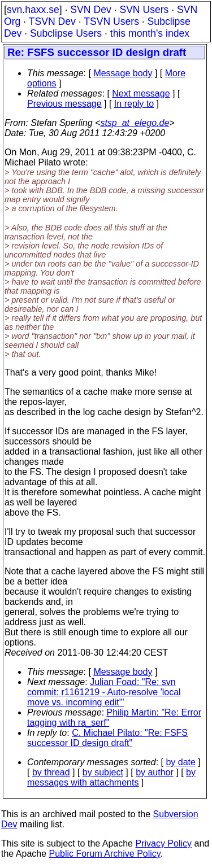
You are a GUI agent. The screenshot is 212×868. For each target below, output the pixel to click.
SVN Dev (90, 10)
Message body (123, 73)
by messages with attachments (111, 777)
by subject (103, 772)
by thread (51, 772)
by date (180, 762)
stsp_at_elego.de (135, 123)
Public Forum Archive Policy (105, 854)
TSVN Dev (52, 21)
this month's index (150, 33)
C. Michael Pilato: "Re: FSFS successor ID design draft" (107, 738)
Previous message (64, 104)
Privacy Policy (163, 843)
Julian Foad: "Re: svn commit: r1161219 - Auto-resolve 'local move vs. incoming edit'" (104, 692)
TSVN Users (111, 21)
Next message (141, 93)
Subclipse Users (66, 33)
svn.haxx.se (33, 10)
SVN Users (144, 10)
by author (155, 772)
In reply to (134, 104)
